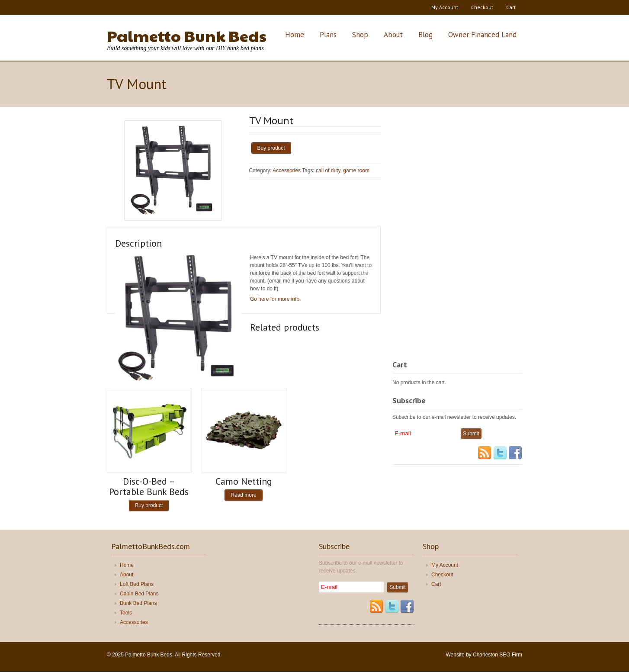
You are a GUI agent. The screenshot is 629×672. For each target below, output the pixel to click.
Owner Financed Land (482, 35)
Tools (126, 613)
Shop (360, 35)
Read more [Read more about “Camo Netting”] (243, 495)
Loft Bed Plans (137, 584)
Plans (328, 35)
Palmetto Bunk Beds (187, 35)
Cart (511, 7)
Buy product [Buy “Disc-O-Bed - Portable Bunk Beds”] (149, 505)
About (393, 35)
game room (356, 170)
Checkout (482, 7)
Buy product (271, 148)
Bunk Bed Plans (138, 603)
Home (295, 35)
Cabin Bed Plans (139, 594)
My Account (445, 7)
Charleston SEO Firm (497, 655)
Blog (425, 35)
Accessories (287, 170)
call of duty (328, 170)
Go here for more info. (275, 299)
